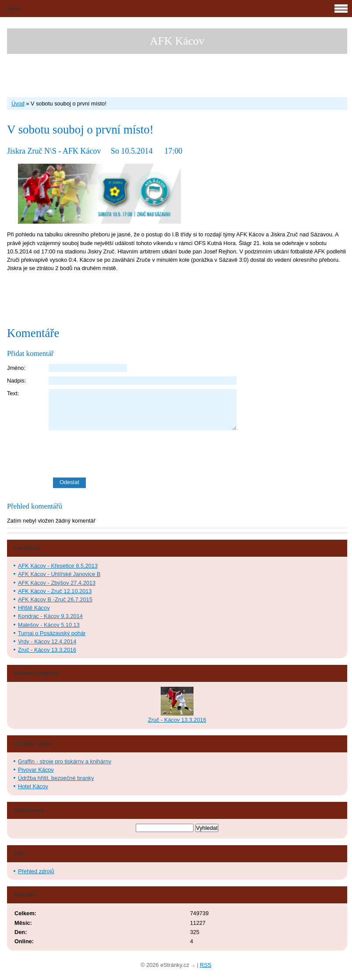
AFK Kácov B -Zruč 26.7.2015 (55, 599)
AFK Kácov (177, 41)
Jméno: (16, 368)
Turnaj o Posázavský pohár (52, 633)
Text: (13, 393)
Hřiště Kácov (34, 608)
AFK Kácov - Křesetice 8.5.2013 (58, 566)
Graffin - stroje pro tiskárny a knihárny (65, 761)
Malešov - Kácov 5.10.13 (49, 625)
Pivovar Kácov (36, 770)
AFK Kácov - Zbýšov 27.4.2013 (57, 583)
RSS (206, 965)
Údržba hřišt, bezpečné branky (56, 778)
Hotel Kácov (33, 786)
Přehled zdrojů (36, 871)
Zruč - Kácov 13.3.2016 (47, 650)
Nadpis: (16, 381)
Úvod (18, 104)
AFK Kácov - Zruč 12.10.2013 (55, 591)
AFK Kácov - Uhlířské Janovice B (59, 574)
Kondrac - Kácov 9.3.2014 (50, 616)
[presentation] (198, 454)
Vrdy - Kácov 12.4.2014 (47, 641)
